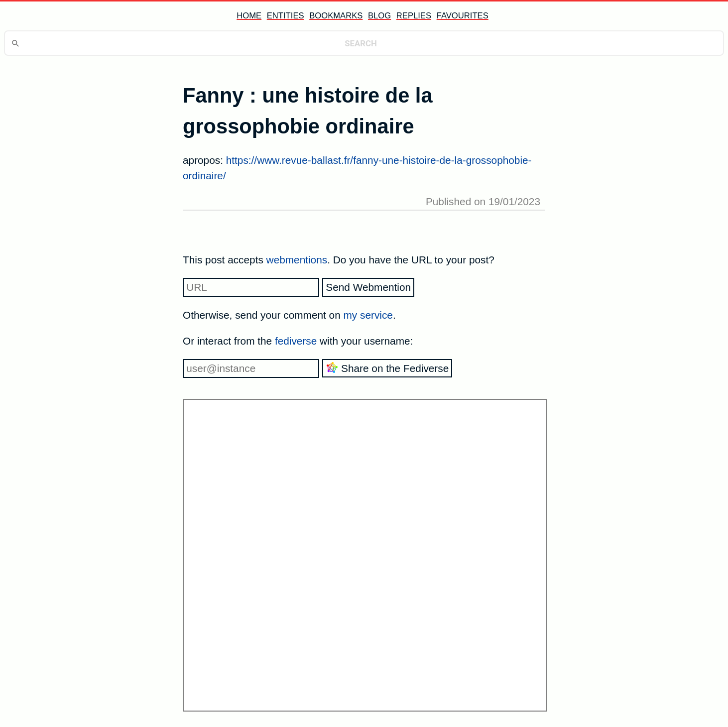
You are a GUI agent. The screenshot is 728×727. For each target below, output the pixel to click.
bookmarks (336, 16)
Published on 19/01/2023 (483, 201)
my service (368, 315)
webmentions (297, 260)
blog (379, 16)
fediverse (296, 341)
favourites (463, 16)
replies (414, 16)
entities (286, 16)
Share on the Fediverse (387, 368)
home (249, 16)
